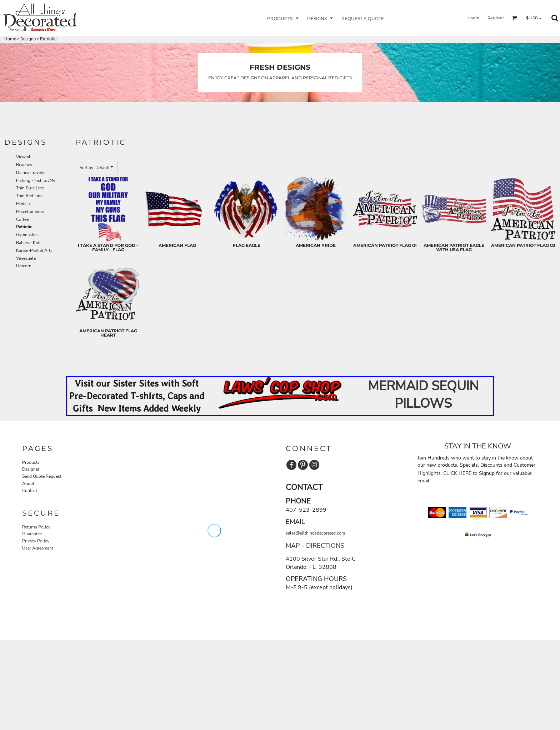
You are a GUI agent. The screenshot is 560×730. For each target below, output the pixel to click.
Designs (28, 39)
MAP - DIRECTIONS (315, 546)
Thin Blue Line (30, 188)
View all (24, 157)
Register (496, 18)
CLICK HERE (457, 473)
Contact (30, 491)
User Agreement (38, 548)
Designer (31, 469)
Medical (24, 204)
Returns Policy (36, 527)
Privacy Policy (36, 541)
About (28, 483)
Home (10, 39)
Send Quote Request (42, 476)
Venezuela (26, 258)
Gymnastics (27, 235)
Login (474, 18)
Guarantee (32, 534)
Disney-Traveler (31, 173)
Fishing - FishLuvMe (36, 180)
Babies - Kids (29, 243)
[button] (284, 18)
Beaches (24, 165)
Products (31, 462)
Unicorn (24, 266)
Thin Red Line (29, 196)
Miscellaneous (30, 212)
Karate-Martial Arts (34, 250)
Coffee (22, 219)
